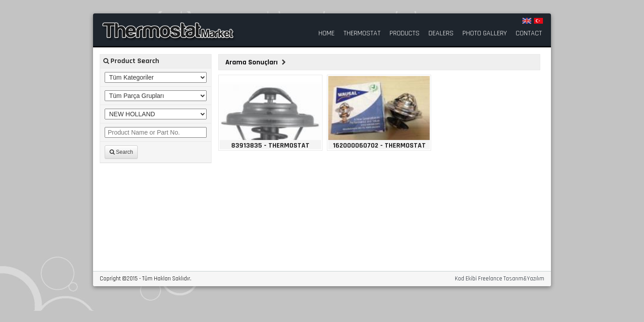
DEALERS (441, 34)
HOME (326, 34)
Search (121, 152)
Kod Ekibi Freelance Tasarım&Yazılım (500, 279)
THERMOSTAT (362, 34)
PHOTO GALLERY (485, 34)
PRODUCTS (405, 34)
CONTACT (529, 34)
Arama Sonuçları (252, 62)
